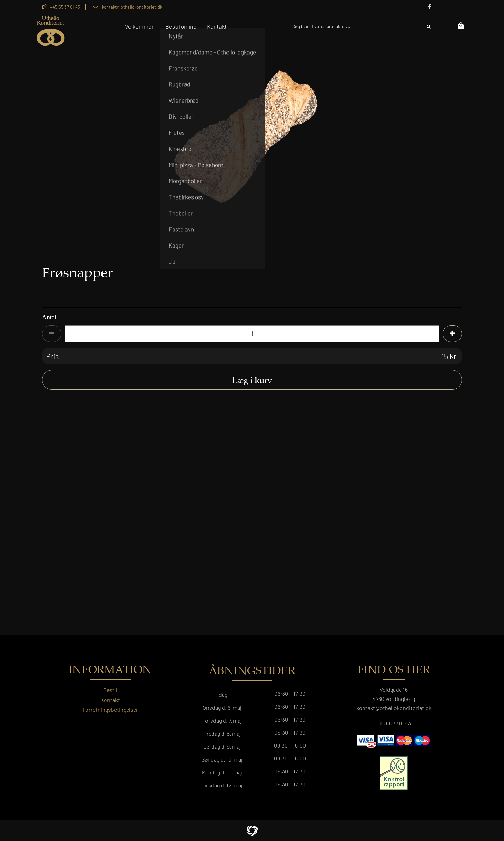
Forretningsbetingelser (110, 710)
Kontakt (110, 700)
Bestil (110, 690)
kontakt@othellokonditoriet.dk (132, 7)
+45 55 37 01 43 (65, 7)
